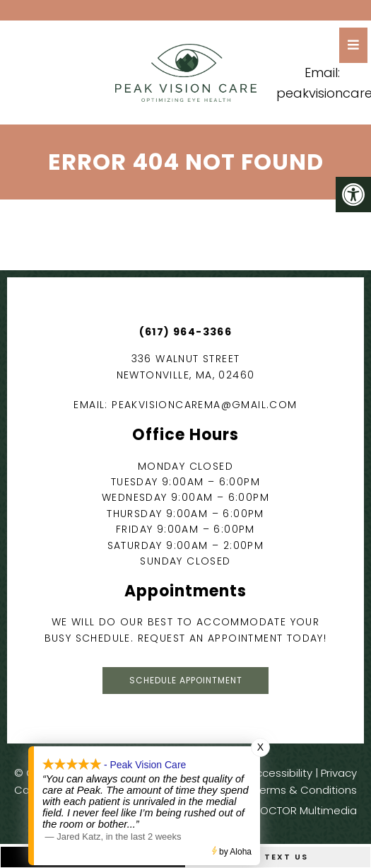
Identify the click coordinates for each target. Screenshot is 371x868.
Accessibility (281, 773)
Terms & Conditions (306, 790)
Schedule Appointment (186, 680)
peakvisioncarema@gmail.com (204, 405)
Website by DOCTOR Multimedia (274, 810)
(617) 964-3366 (186, 332)
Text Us (278, 857)
